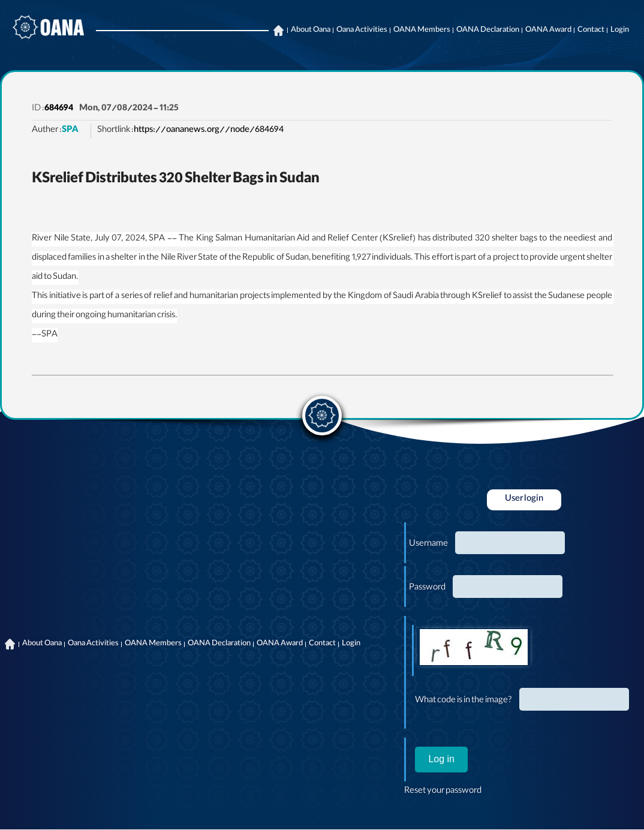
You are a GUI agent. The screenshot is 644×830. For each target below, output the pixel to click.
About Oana (311, 31)
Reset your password (443, 792)
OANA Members (422, 31)
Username (428, 545)
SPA (70, 131)
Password (427, 588)
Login (620, 31)
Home (278, 31)
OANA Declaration (488, 31)
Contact (591, 31)
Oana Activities (362, 31)
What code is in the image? (464, 701)
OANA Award (548, 31)
